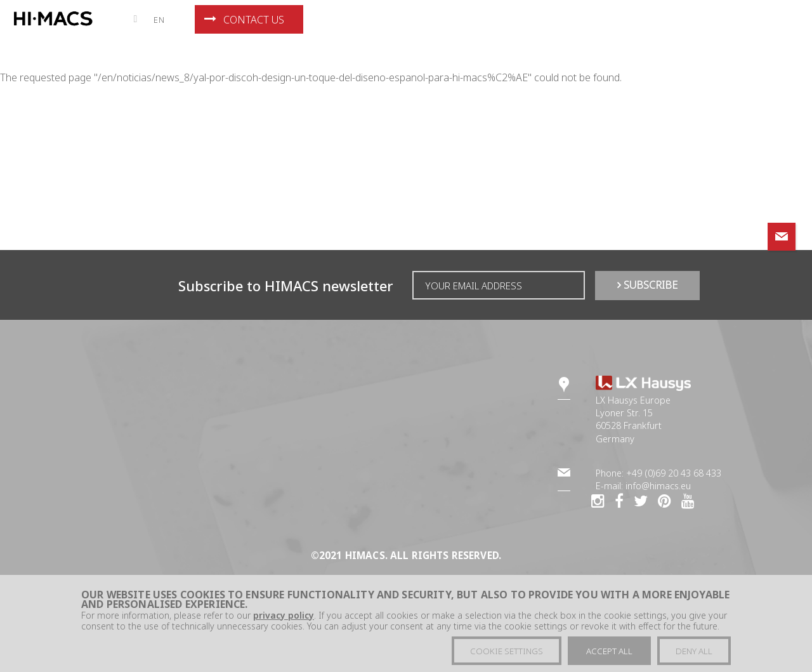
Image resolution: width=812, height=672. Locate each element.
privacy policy (284, 620)
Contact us (244, 20)
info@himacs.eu (658, 486)
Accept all (609, 656)
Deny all (694, 656)
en (159, 20)
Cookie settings (507, 656)
